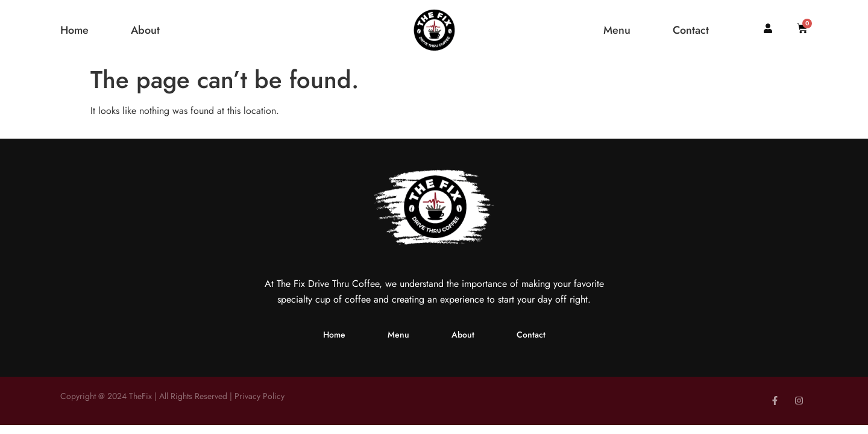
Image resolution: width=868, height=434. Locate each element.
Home (74, 30)
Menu (617, 30)
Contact (691, 30)
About (145, 30)
